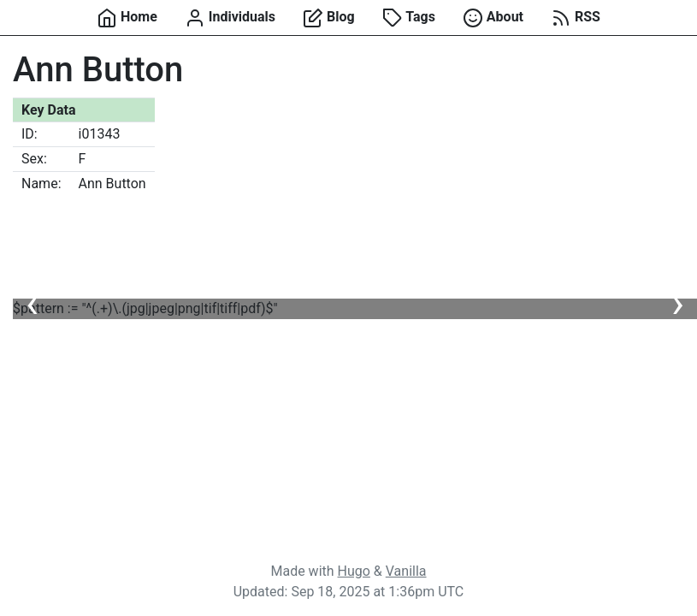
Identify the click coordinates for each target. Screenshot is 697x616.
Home (127, 18)
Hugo (354, 571)
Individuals (230, 18)
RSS (576, 18)
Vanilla (406, 571)
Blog (329, 18)
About (493, 18)
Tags (409, 18)
